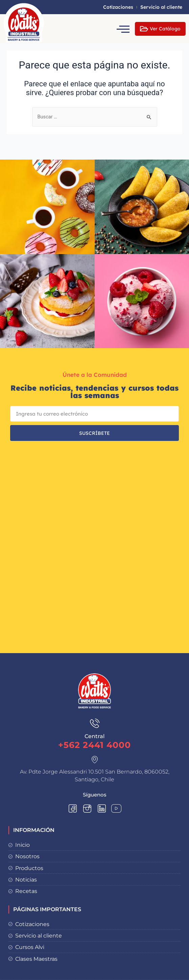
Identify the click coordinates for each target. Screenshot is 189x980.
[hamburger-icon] (124, 29)
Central (94, 736)
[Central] (95, 723)
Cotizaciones (118, 7)
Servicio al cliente (161, 7)
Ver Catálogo (160, 29)
